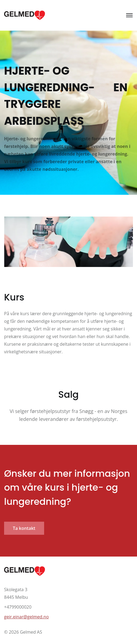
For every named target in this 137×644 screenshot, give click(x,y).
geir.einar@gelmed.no (26, 617)
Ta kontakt (24, 528)
